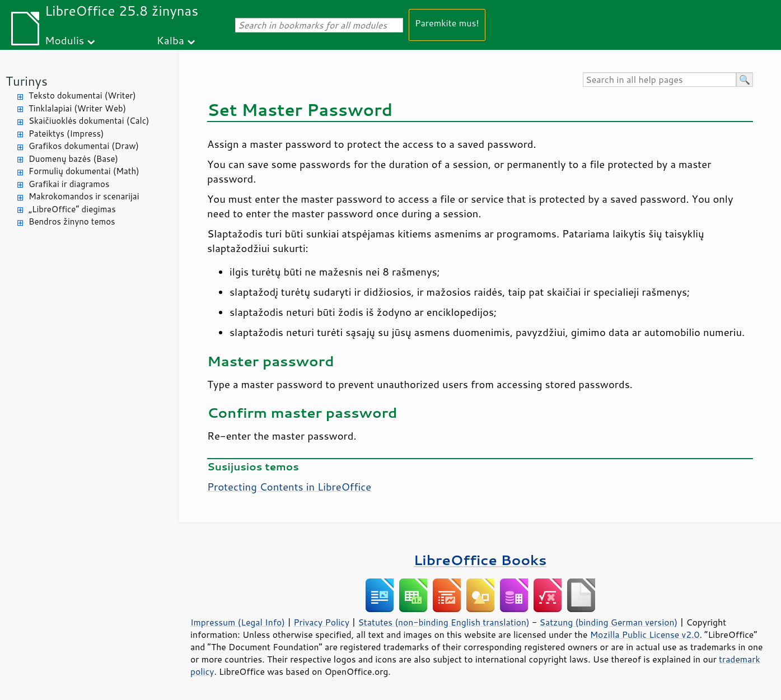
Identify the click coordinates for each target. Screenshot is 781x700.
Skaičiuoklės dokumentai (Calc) (89, 121)
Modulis (64, 40)
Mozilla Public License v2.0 (645, 634)
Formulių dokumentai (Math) (84, 171)
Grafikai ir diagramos (69, 184)
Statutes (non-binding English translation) (443, 622)
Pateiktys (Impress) (66, 134)
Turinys (27, 81)
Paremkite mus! (447, 23)
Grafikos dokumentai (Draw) (84, 146)
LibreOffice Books (480, 560)
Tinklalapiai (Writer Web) (77, 108)
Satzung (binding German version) (609, 622)
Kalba (170, 40)
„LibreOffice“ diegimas (72, 209)
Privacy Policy (321, 622)
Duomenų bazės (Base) (73, 159)
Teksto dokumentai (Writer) (82, 95)
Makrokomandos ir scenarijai (84, 196)
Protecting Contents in (289, 487)
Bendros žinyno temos (72, 221)
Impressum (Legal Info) (238, 622)
